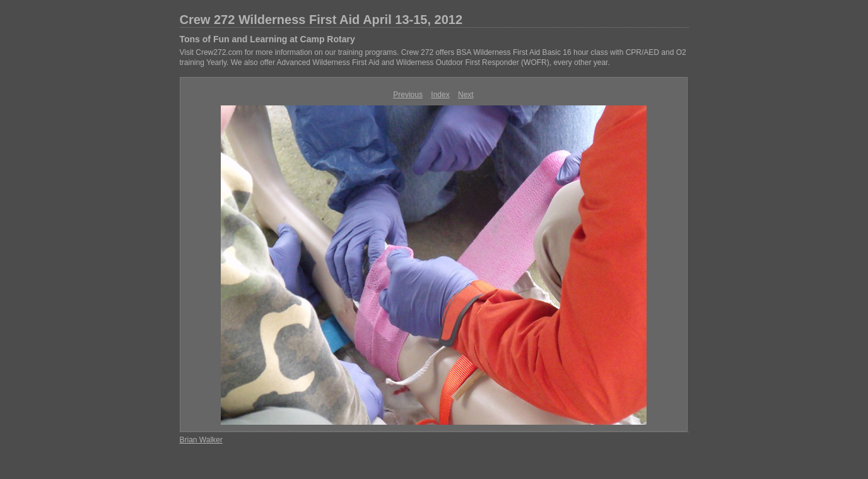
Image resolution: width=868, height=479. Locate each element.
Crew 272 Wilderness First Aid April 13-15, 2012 (321, 20)
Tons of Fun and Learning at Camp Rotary (267, 39)
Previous (408, 95)
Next (466, 95)
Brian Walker (201, 440)
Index (440, 95)
